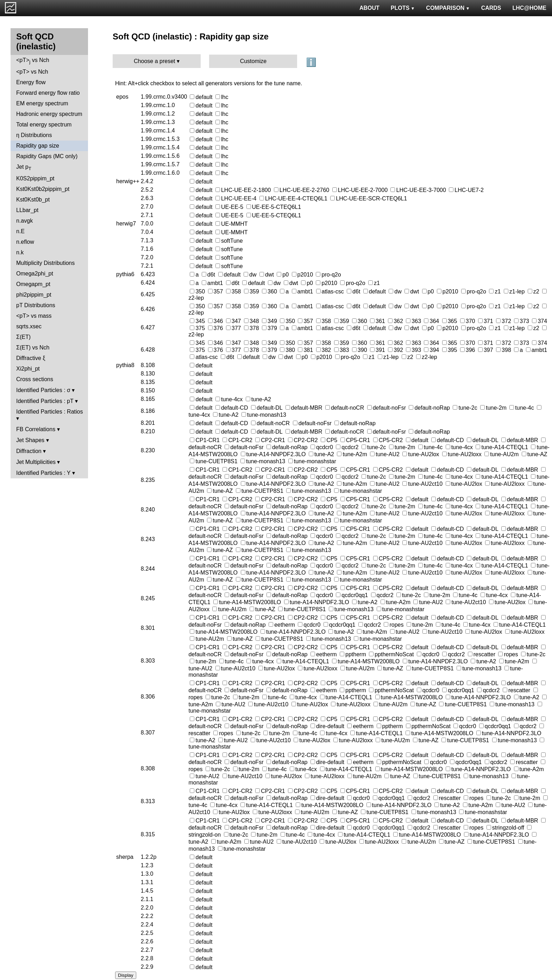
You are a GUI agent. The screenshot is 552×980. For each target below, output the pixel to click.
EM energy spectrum (42, 103)
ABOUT (369, 8)
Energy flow (31, 82)
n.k (20, 252)
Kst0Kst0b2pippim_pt (43, 189)
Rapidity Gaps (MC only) (47, 156)
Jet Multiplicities (36, 462)
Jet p (24, 168)
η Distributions (34, 135)
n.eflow (25, 242)
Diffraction (29, 451)
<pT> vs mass (34, 316)
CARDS (491, 8)
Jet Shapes (30, 440)
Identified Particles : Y (43, 473)
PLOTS (403, 8)
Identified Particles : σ (43, 390)
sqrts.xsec (29, 326)
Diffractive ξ (31, 358)
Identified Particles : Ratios (49, 412)
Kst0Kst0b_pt (33, 200)
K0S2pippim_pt (35, 178)
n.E (20, 231)
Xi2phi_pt (28, 369)
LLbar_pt (27, 210)
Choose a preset (154, 61)
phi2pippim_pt (34, 295)
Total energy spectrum (44, 125)
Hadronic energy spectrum (49, 114)
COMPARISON (448, 8)
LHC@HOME (529, 8)
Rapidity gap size (38, 146)
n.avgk (24, 221)
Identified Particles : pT (45, 401)
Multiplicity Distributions (45, 263)
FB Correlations (36, 429)
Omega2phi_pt (35, 274)
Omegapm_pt (33, 284)
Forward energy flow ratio (48, 93)
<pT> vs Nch (33, 61)
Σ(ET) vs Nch (33, 348)
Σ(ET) (23, 337)
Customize (253, 61)
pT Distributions (36, 305)
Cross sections (35, 379)
